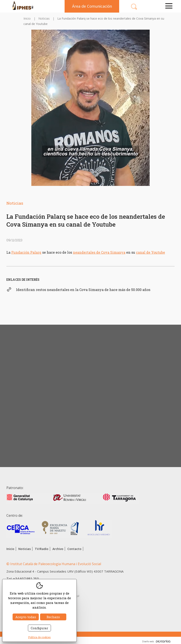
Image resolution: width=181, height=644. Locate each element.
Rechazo (53, 617)
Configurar (39, 628)
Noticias (44, 18)
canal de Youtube (151, 252)
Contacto (74, 549)
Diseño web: (156, 641)
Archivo (58, 549)
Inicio (27, 18)
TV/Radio (42, 549)
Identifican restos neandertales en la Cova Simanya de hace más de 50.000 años (83, 290)
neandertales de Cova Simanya (99, 252)
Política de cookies (39, 637)
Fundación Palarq (26, 252)
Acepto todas (26, 617)
